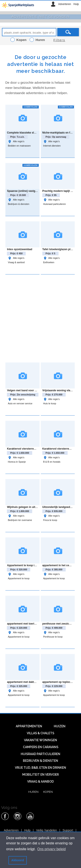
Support (68, 830)
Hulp (76, 4)
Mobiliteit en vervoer (40, 775)
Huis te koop (50, 403)
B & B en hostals (52, 462)
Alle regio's (16, 141)
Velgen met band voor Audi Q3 (26, 390)
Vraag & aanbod (16, 262)
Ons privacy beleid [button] (52, 849)
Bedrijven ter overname (20, 520)
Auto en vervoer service (20, 403)
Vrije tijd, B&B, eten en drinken (40, 768)
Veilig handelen (47, 830)
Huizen (60, 726)
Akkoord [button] (17, 860)
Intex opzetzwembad (20, 249)
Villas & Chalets (40, 733)
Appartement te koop (19, 578)
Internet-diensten (52, 146)
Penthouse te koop (53, 637)
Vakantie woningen (40, 740)
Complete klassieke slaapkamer (26, 133)
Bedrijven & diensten (18, 204)
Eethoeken (49, 262)
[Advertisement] (40, 318)
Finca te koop (50, 520)
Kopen (48, 792)
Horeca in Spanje (17, 462)
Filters (59, 40)
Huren (33, 792)
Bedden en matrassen (19, 146)
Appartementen (29, 726)
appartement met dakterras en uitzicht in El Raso (37, 682)
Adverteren (64, 4)
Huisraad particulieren (55, 204)
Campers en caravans (41, 747)
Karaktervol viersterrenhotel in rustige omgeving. (37, 449)
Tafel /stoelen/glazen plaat (58, 249)
